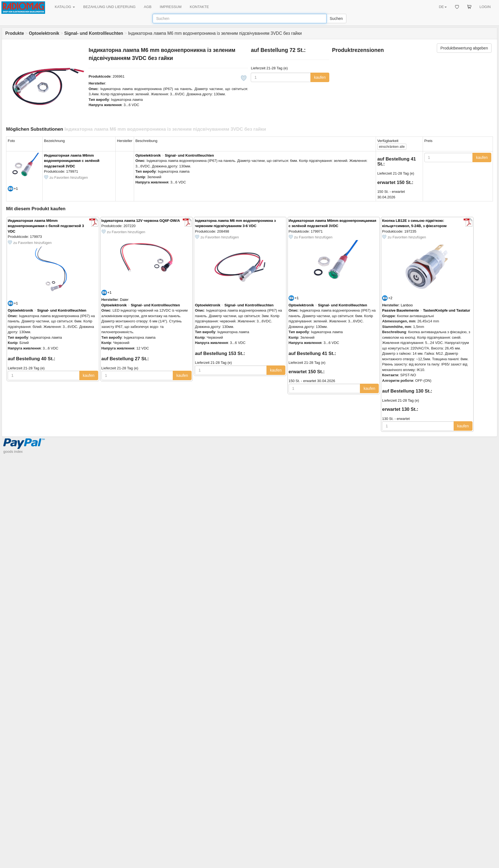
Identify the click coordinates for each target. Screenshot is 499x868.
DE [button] (443, 7)
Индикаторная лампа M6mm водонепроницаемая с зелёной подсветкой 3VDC (72, 161)
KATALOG (65, 7)
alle (392, 147)
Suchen (336, 19)
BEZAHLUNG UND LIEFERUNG (109, 7)
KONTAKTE (199, 7)
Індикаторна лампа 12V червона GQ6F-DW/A (141, 221)
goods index (13, 452)
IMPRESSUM (171, 7)
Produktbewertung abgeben (464, 48)
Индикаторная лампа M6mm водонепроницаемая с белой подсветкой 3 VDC (46, 226)
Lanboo (407, 305)
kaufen (320, 77)
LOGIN (485, 7)
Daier (124, 300)
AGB (147, 7)
